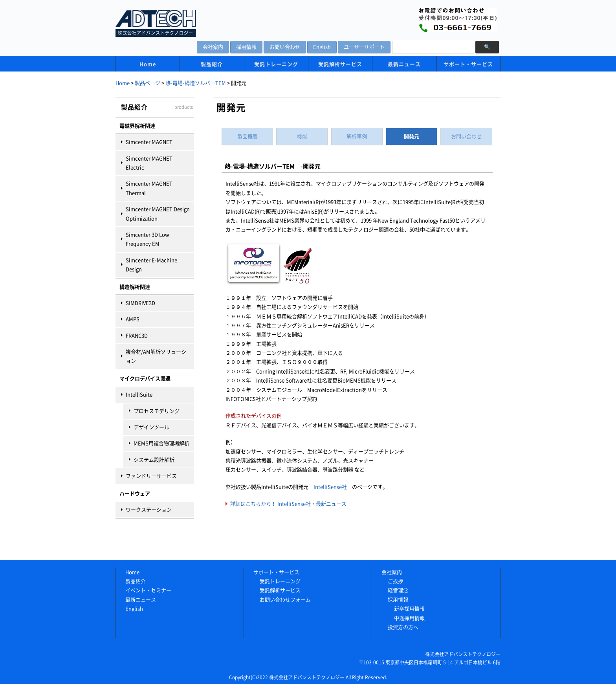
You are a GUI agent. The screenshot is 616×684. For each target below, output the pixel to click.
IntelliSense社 (330, 487)
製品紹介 (212, 64)
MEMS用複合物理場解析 (161, 443)
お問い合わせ (285, 47)
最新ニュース (404, 64)
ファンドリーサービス (151, 476)
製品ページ (148, 83)
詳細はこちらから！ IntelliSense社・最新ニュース (288, 504)
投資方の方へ (403, 627)
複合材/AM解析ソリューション (156, 356)
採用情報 (246, 47)
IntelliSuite (139, 395)
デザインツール (151, 427)
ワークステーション (149, 510)
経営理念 (398, 590)
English (322, 47)
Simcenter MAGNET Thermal (149, 188)
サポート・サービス (468, 64)
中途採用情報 (409, 618)
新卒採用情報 (409, 609)
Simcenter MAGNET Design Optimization (158, 214)
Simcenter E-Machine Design (151, 265)
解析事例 (357, 137)
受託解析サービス (340, 64)
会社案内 (213, 47)
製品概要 (247, 137)
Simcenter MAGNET (149, 142)
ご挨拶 (395, 581)
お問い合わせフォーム (285, 600)
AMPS (133, 319)
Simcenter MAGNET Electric (149, 163)
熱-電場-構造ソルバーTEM (196, 83)
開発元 (412, 137)
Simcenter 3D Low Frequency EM (147, 239)
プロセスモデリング (157, 411)
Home (148, 64)
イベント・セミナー (148, 590)
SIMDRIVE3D (140, 303)
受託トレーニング (276, 64)
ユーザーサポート (364, 47)
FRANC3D (137, 336)
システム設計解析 (154, 460)
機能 (302, 137)
